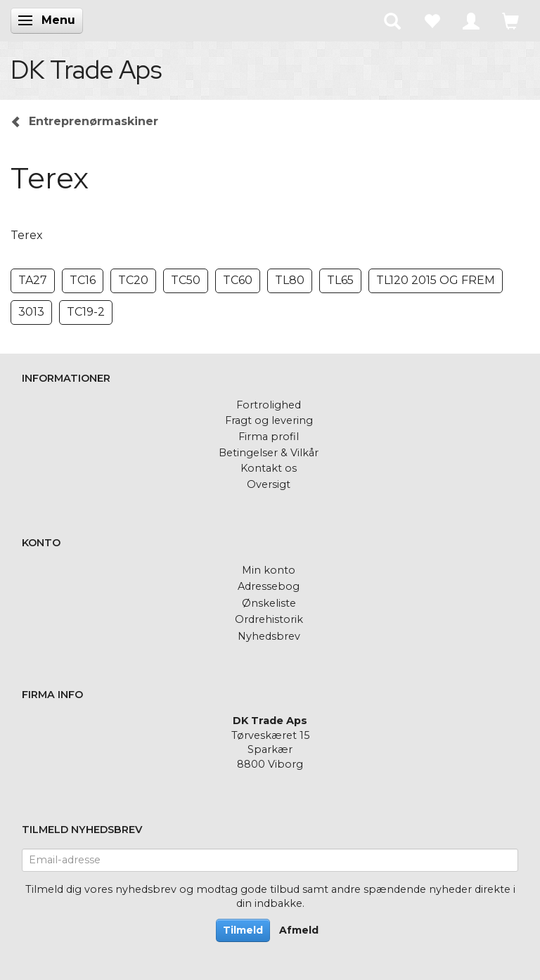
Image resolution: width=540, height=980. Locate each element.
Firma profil (269, 437)
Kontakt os (269, 468)
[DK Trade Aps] (86, 70)
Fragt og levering (269, 420)
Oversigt (269, 484)
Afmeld (299, 930)
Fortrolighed (269, 405)
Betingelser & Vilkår (269, 453)
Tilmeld (243, 930)
